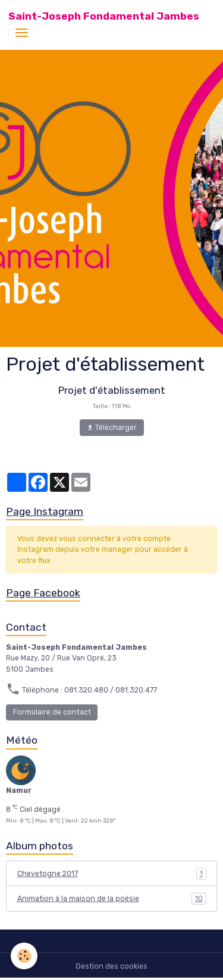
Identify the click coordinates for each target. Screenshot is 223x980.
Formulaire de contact (52, 712)
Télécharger (111, 428)
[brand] (104, 16)
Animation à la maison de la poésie (112, 899)
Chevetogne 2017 (112, 874)
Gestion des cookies (111, 966)
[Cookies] (24, 956)
